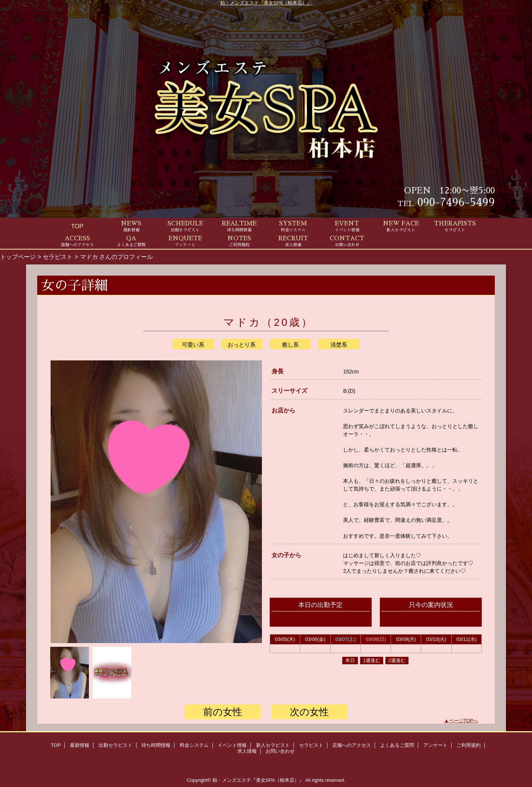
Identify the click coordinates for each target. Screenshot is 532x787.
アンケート (435, 745)
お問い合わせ (280, 751)
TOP (77, 226)
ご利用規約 (469, 745)
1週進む (372, 660)
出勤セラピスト (116, 745)
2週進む (397, 660)
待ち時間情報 (156, 745)
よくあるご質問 (397, 745)
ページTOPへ (464, 721)
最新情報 (80, 745)
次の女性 (309, 712)
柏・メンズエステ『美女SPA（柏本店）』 (266, 3)
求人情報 (247, 751)
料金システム (194, 745)
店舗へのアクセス (352, 745)
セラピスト (58, 257)
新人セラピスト (273, 745)
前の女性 (223, 712)
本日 (350, 660)
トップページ (18, 257)
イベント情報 (232, 745)
